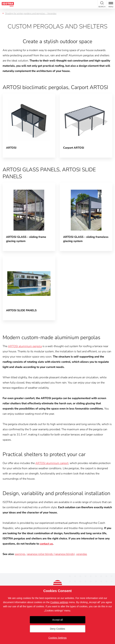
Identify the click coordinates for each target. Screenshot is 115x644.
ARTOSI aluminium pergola (25, 346)
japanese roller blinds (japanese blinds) (51, 554)
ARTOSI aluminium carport (52, 463)
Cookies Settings (57, 638)
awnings (20, 554)
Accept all (57, 620)
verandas (82, 554)
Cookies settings (59, 602)
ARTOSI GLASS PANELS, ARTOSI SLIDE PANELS (49, 173)
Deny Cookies (57, 629)
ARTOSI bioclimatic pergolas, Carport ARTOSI (55, 87)
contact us (46, 544)
